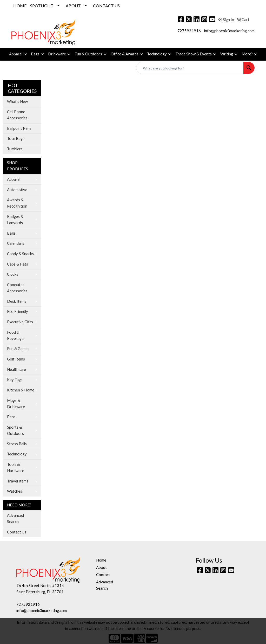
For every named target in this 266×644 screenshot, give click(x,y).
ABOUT (73, 6)
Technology (157, 54)
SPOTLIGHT (42, 6)
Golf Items (16, 359)
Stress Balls (17, 444)
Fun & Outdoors (88, 54)
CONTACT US (106, 6)
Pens (11, 417)
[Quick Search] (190, 68)
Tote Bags (16, 139)
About (101, 567)
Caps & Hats (18, 264)
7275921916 (189, 31)
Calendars (16, 243)
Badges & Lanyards (15, 220)
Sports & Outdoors (15, 430)
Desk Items (17, 301)
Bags (35, 54)
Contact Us (17, 532)
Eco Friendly (18, 311)
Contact (103, 575)
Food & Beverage (15, 335)
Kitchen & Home (21, 390)
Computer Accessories (17, 288)
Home (101, 560)
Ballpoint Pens (19, 128)
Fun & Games (18, 349)
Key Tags (15, 380)
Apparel (16, 54)
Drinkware (57, 54)
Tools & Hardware (16, 468)
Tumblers (15, 149)
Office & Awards (125, 54)
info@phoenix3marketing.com (229, 31)
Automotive (17, 190)
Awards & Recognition (17, 203)
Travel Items (18, 481)
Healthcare (16, 369)
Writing (227, 54)
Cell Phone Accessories (17, 115)
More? (247, 54)
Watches (15, 491)
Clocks (13, 274)
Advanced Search (15, 519)
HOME (20, 6)
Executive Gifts (20, 322)
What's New (17, 102)
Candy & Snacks (20, 254)
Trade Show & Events (194, 54)
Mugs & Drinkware (16, 404)
